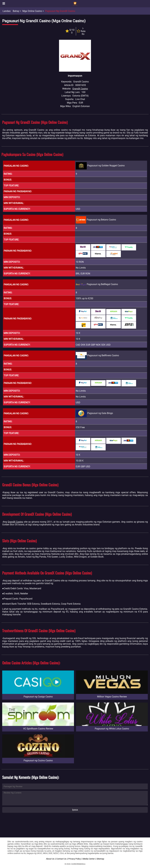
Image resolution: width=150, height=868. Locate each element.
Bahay (16, 11)
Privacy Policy (75, 859)
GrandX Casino (80, 89)
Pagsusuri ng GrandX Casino (60, 11)
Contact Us (61, 859)
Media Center (89, 859)
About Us (50, 859)
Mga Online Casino (32, 11)
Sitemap (100, 859)
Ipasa (75, 810)
